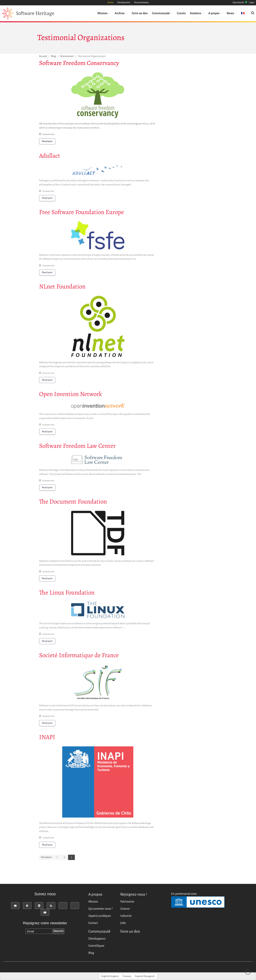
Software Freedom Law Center (77, 447)
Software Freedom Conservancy (79, 63)
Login (252, 2)
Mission (102, 13)
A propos (214, 13)
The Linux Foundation (67, 594)
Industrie (126, 916)
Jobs (123, 923)
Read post (47, 141)
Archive (120, 13)
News (230, 13)
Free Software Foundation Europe (82, 213)
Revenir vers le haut (248, 972)
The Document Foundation (73, 503)
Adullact (50, 157)
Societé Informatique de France (79, 656)
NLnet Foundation (62, 288)
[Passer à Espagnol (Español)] (145, 976)
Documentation (141, 2)
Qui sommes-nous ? (100, 909)
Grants (181, 13)
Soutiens (196, 13)
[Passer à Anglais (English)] (110, 976)
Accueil (43, 56)
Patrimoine (127, 902)
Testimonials (67, 56)
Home (110, 2)
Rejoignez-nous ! (134, 894)
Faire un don (140, 13)
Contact (93, 923)
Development (124, 2)
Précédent (46, 857)
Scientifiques (96, 946)
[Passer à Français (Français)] (127, 976)
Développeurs (97, 939)
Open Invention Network (70, 395)
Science (125, 909)
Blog (54, 56)
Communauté (161, 13)
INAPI (47, 738)
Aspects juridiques (100, 916)
